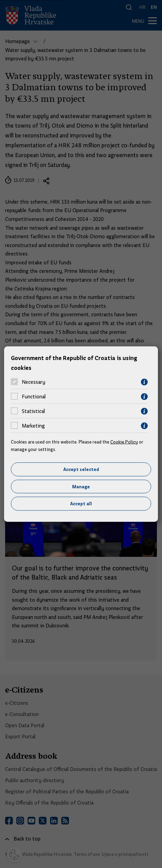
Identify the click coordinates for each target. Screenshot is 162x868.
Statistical (33, 411)
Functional (34, 397)
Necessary (34, 382)
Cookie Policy (124, 441)
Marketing (33, 426)
